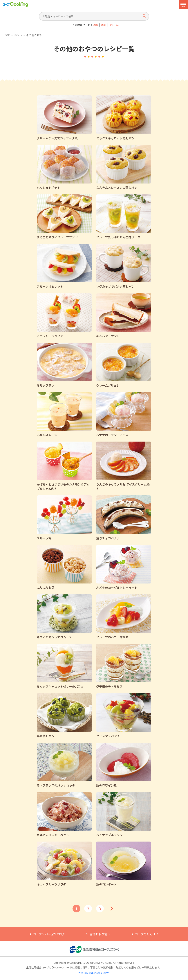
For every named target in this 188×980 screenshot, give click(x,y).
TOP (7, 35)
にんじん (114, 25)
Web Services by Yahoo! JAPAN (94, 973)
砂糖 (95, 25)
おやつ (18, 35)
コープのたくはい (147, 934)
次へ (112, 909)
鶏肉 (104, 25)
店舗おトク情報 (100, 934)
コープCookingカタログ (49, 934)
